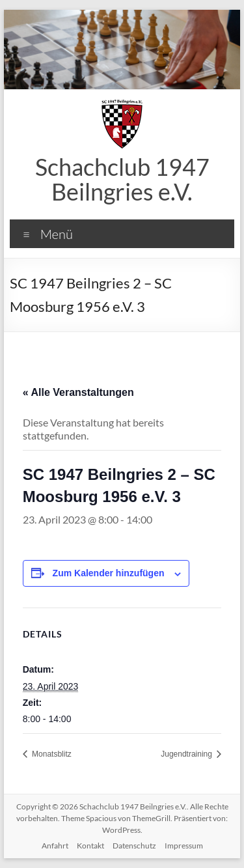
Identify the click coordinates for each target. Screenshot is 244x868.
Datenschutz (134, 846)
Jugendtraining (187, 754)
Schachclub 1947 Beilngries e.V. (122, 179)
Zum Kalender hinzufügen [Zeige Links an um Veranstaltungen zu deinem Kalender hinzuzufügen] (109, 573)
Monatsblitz (51, 754)
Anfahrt (55, 846)
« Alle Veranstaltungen (78, 392)
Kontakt (90, 846)
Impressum (184, 846)
